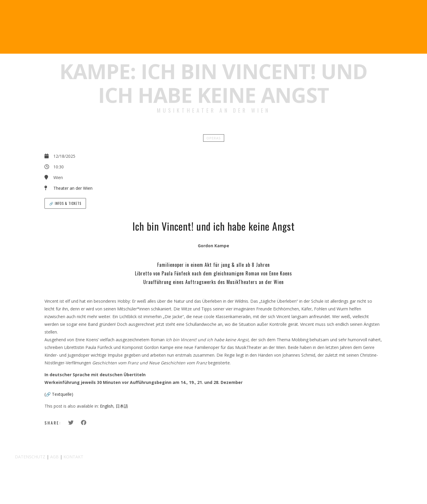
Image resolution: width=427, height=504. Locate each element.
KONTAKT (73, 457)
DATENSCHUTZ (30, 457)
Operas (214, 138)
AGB (54, 457)
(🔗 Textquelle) (59, 394)
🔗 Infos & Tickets (65, 203)
